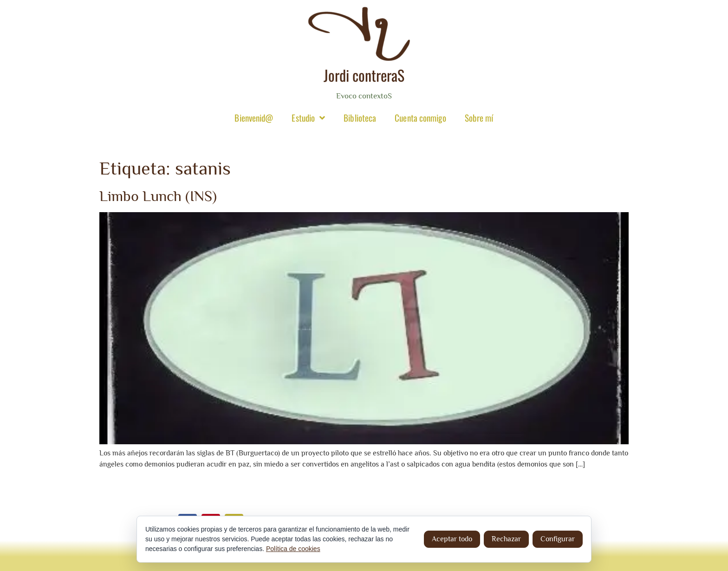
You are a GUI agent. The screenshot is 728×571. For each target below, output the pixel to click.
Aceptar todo (452, 539)
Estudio (308, 118)
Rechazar (506, 539)
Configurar (558, 539)
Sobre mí (479, 117)
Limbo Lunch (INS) (158, 196)
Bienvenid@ (254, 117)
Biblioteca (360, 117)
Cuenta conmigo (420, 117)
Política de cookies (293, 549)
